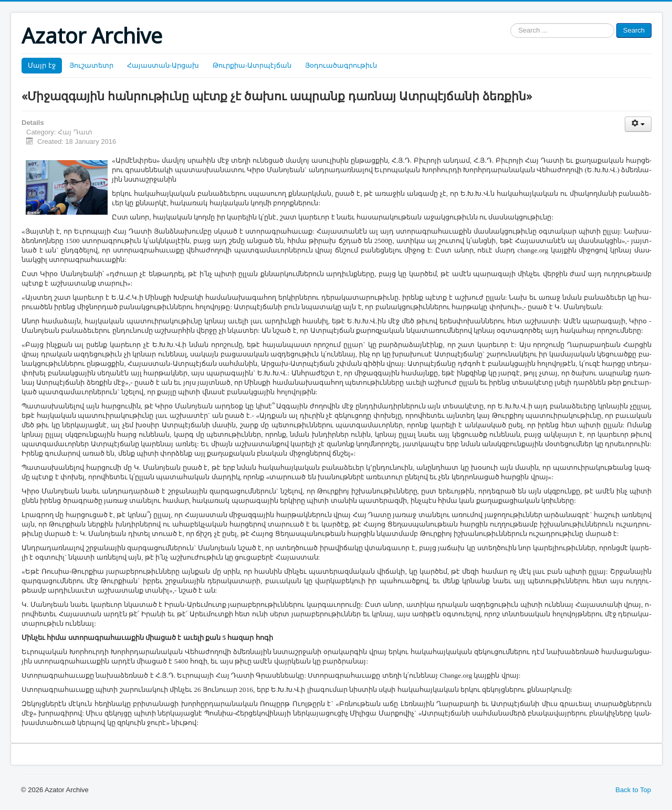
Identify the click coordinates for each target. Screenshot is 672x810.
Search (634, 30)
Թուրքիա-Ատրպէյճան (252, 65)
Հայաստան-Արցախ (163, 65)
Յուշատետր (91, 65)
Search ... (511, 23)
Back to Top (633, 790)
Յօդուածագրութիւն (341, 65)
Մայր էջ (42, 65)
